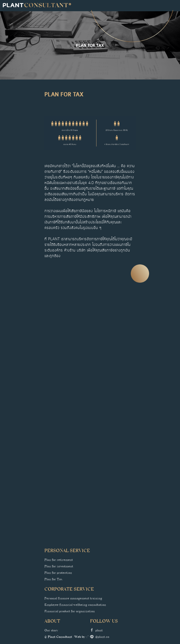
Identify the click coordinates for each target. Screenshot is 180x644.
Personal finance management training (73, 599)
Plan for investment (59, 567)
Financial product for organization (70, 612)
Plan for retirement (59, 560)
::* (87, 637)
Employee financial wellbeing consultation (75, 605)
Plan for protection (58, 573)
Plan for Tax (53, 580)
